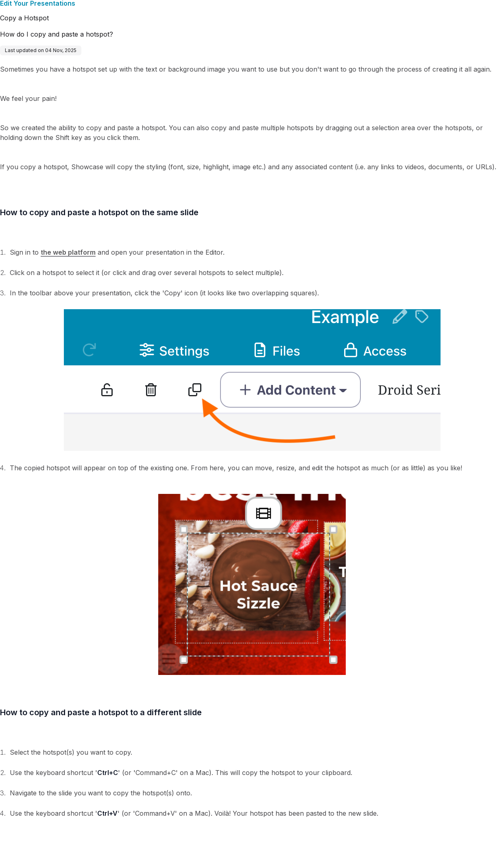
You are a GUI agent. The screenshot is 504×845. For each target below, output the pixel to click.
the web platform (68, 252)
